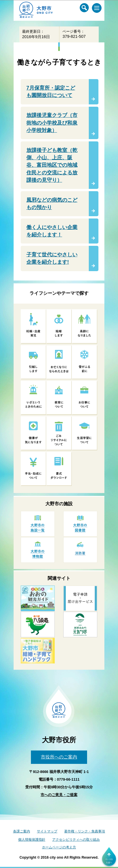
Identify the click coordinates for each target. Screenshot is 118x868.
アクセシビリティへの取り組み (76, 840)
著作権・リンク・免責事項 (85, 831)
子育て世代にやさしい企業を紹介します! (52, 258)
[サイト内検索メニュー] (84, 8)
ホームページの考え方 (59, 847)
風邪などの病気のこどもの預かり (52, 204)
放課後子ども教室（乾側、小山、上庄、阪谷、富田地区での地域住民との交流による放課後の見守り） (52, 165)
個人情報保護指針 (32, 840)
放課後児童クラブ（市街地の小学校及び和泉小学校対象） (52, 123)
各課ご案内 (22, 831)
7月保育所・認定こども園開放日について (51, 92)
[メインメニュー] (97, 8)
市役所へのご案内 (59, 757)
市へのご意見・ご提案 (59, 795)
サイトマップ (47, 831)
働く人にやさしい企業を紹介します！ (52, 231)
